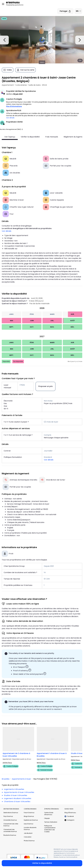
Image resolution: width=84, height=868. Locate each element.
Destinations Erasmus (11, 813)
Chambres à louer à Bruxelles (17, 802)
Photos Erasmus (29, 841)
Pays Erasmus (8, 816)
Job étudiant (28, 833)
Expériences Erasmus (31, 820)
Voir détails (10, 118)
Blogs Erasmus (29, 816)
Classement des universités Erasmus (10, 830)
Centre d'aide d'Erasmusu (49, 814)
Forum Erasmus (29, 813)
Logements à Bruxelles (14, 789)
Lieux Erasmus (29, 824)
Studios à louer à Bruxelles (16, 795)
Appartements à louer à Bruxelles (19, 792)
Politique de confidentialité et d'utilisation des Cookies (50, 829)
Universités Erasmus (10, 820)
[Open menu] (3, 4)
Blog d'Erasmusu (70, 813)
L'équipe (47, 818)
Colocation (28, 837)
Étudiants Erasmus (10, 835)
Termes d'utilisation (51, 822)
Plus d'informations (14, 106)
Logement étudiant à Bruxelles (18, 798)
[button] (22, 129)
